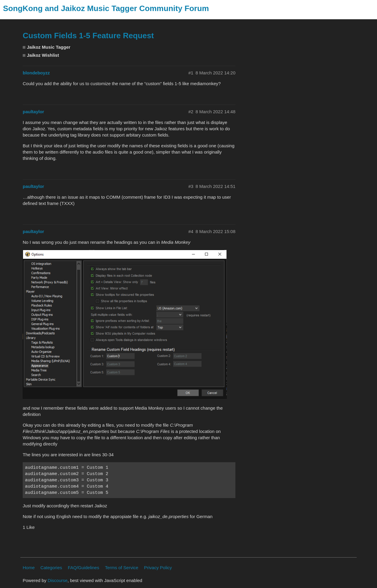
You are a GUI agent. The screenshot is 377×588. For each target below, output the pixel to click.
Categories (51, 568)
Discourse (58, 580)
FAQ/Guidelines (83, 568)
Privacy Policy (158, 568)
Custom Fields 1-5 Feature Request (88, 36)
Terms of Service (122, 568)
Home (29, 568)
